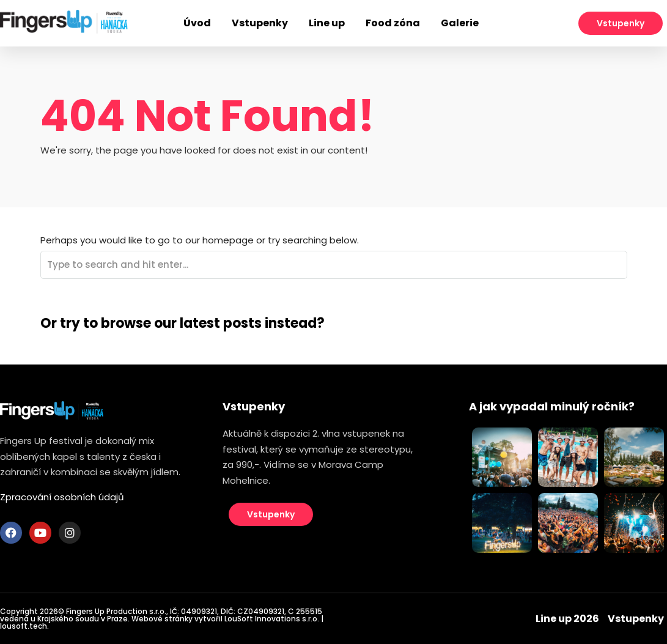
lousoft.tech (24, 626)
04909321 (199, 611)
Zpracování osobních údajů (62, 497)
